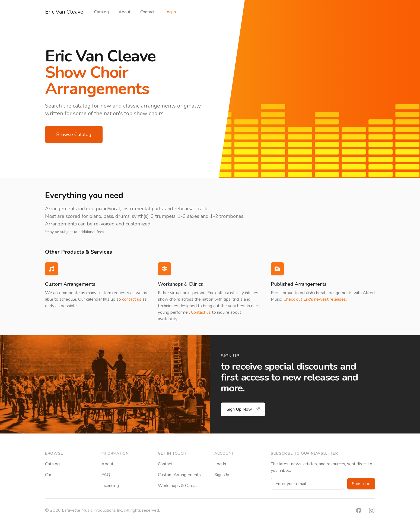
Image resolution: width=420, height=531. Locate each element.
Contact (147, 12)
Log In (220, 464)
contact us (132, 299)
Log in (170, 12)
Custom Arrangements (179, 475)
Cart (49, 475)
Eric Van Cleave (64, 12)
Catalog (101, 12)
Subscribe (361, 484)
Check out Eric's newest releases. (315, 299)
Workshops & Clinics (177, 486)
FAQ (106, 475)
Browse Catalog (74, 134)
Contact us (201, 312)
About (125, 12)
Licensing (110, 486)
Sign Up (222, 475)
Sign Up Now (244, 409)
